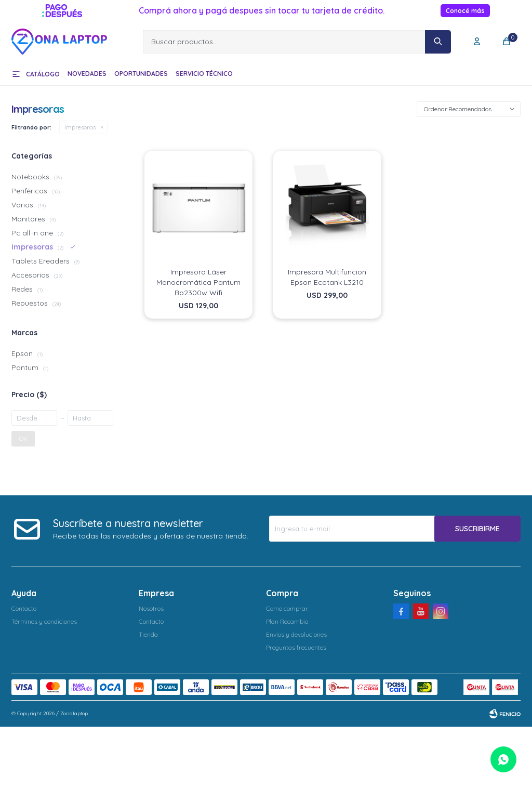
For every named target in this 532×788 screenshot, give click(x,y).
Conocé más (465, 11)
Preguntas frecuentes (296, 647)
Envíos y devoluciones (296, 634)
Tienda (148, 634)
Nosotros (151, 608)
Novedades (87, 74)
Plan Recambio (287, 621)
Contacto (24, 608)
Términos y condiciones (44, 621)
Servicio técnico (204, 74)
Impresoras (80, 127)
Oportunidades (141, 74)
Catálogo (43, 74)
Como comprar (287, 608)
